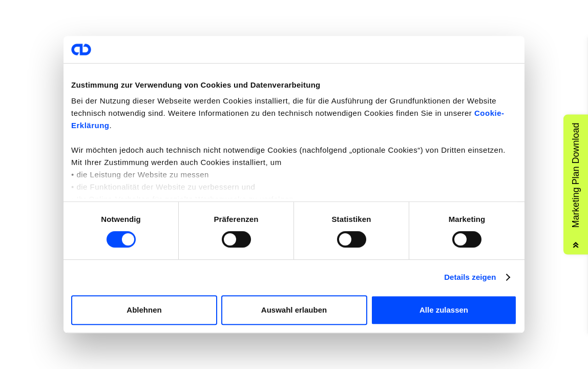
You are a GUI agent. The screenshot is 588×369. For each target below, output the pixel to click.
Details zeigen (470, 277)
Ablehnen (144, 310)
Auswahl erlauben (294, 310)
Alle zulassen (444, 310)
